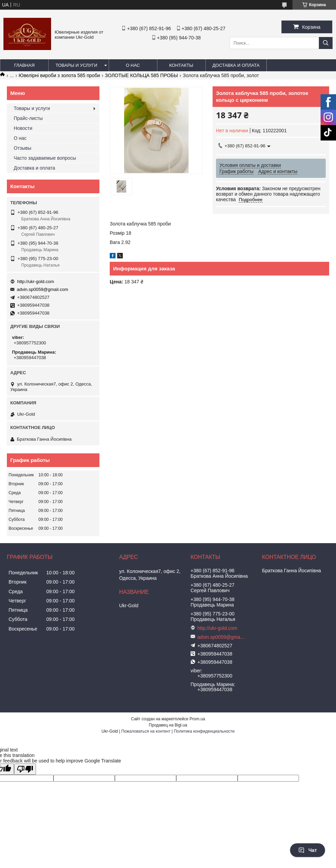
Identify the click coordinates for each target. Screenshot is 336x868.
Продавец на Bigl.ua (168, 725)
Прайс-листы (28, 118)
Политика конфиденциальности (204, 731)
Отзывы (22, 148)
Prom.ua (197, 719)
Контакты (181, 65)
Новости (23, 128)
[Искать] (326, 43)
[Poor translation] (25, 769)
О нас (133, 65)
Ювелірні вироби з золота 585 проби (59, 75)
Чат (308, 850)
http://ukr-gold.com (36, 282)
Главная (24, 65)
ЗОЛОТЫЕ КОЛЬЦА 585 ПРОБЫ (141, 75)
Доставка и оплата (236, 65)
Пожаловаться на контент (146, 731)
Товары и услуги (76, 65)
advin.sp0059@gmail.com (43, 289)
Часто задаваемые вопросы (45, 158)
